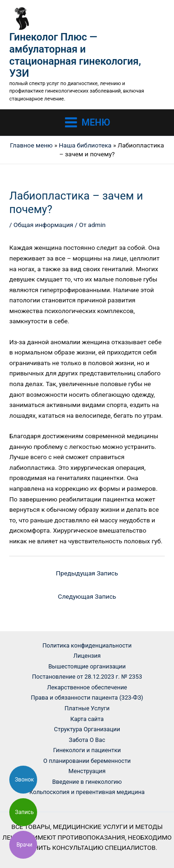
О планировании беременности (87, 761)
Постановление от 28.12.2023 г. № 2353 (87, 677)
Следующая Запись (87, 596)
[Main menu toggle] (87, 123)
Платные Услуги (87, 708)
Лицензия (87, 656)
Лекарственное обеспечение (87, 687)
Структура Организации (87, 729)
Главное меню (32, 145)
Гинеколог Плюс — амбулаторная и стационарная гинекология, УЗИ (75, 55)
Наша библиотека (85, 145)
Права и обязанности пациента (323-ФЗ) (87, 698)
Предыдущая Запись (87, 573)
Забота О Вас (87, 740)
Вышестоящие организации (87, 666)
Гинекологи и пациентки (87, 750)
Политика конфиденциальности (87, 645)
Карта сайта (87, 719)
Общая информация (43, 225)
